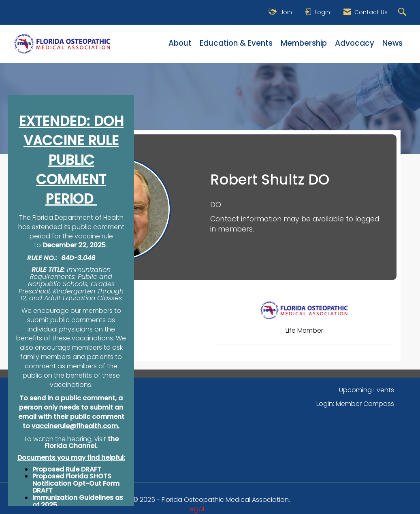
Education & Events (236, 43)
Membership (304, 43)
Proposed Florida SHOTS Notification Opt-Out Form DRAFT (76, 483)
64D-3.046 (78, 258)
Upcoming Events (367, 390)
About (180, 43)
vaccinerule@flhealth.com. (76, 426)
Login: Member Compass (355, 404)
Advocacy (355, 43)
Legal (196, 509)
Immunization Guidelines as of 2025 (78, 501)
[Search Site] (403, 12)
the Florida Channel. (82, 443)
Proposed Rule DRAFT (67, 469)
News (392, 43)
